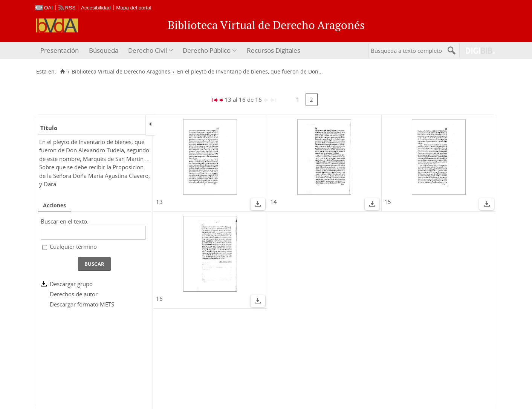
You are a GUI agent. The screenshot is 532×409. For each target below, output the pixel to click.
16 (159, 299)
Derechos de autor (74, 294)
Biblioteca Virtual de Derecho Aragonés (121, 72)
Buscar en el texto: (65, 221)
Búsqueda (104, 50)
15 (388, 202)
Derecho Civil (148, 50)
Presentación (60, 50)
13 (159, 202)
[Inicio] (62, 72)
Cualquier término (73, 247)
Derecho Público (207, 50)
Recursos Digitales (274, 50)
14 (274, 202)
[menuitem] (60, 51)
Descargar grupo (71, 284)
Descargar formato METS (82, 304)
